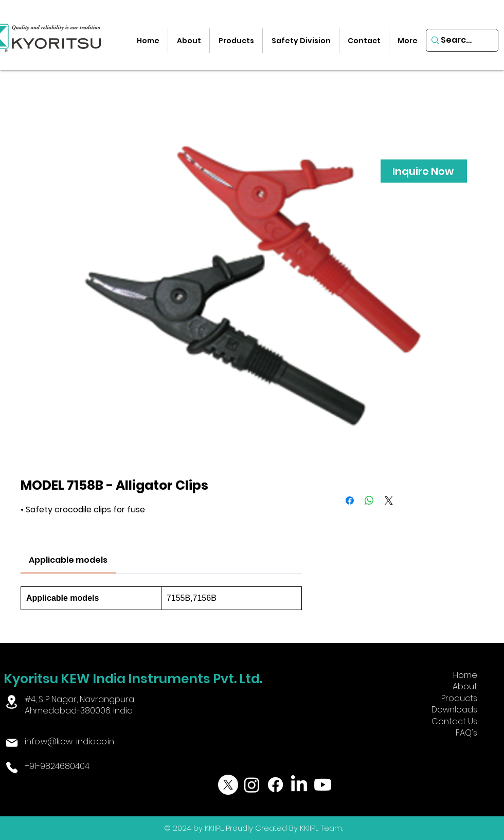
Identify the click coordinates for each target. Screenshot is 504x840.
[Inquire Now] (424, 171)
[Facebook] (275, 785)
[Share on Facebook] (350, 501)
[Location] (12, 702)
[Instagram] (252, 785)
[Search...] (458, 40)
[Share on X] (389, 501)
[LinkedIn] (299, 785)
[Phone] (12, 767)
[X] (228, 785)
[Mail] (12, 743)
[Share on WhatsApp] (369, 501)
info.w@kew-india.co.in (69, 741)
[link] (68, 560)
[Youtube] (323, 785)
